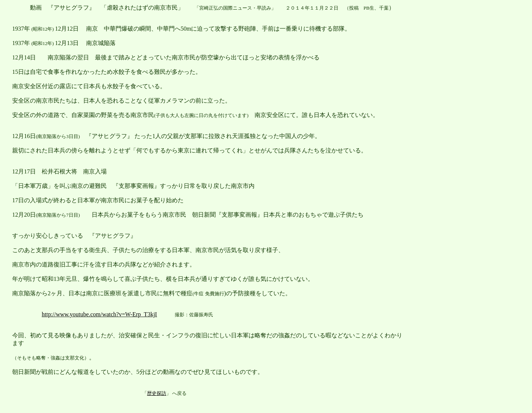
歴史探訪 (157, 393)
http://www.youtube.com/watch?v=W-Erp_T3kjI (99, 314)
